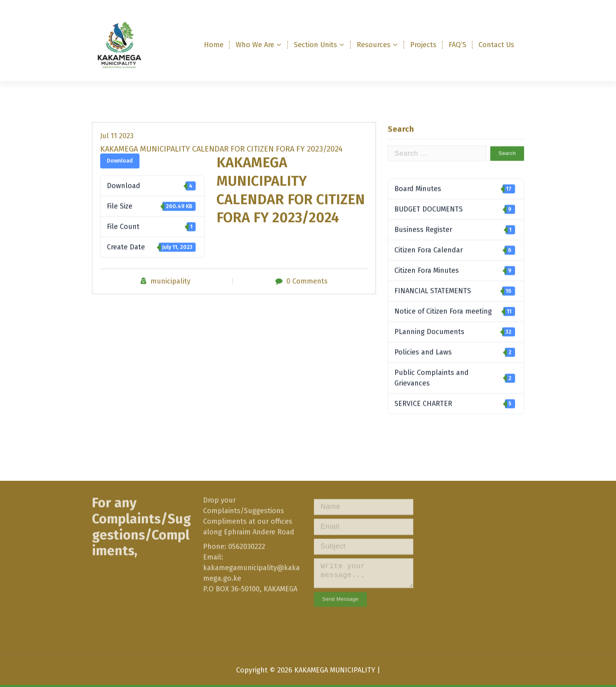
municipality (170, 291)
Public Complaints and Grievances (455, 395)
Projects (423, 45)
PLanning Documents (455, 349)
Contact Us (496, 45)
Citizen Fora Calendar (455, 267)
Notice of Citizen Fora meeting (455, 328)
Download (120, 171)
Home (214, 45)
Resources (374, 45)
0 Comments (307, 291)
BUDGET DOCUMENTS (455, 226)
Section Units (315, 45)
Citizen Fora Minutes (455, 287)
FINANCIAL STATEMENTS (455, 308)
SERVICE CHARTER (455, 420)
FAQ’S (457, 45)
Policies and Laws (455, 369)
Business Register (455, 246)
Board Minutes (455, 206)
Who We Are (255, 45)
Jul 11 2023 (117, 146)
